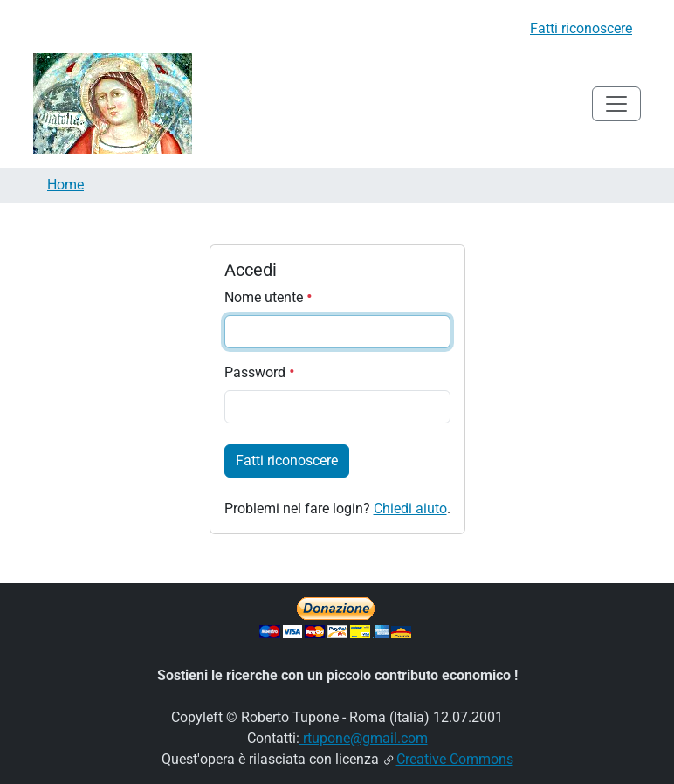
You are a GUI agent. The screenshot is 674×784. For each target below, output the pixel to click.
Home (65, 185)
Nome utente (268, 297)
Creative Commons (455, 759)
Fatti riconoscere (581, 28)
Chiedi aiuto (410, 509)
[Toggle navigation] (616, 104)
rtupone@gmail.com (364, 738)
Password (260, 372)
